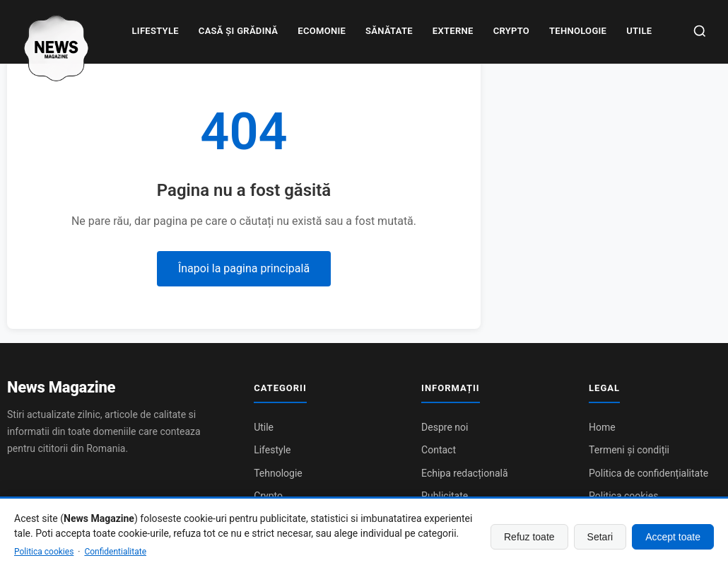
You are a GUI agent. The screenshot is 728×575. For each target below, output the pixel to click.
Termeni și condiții (629, 450)
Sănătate (389, 31)
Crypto (511, 31)
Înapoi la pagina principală (244, 268)
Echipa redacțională (464, 473)
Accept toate (673, 537)
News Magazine (61, 387)
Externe (453, 31)
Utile (639, 31)
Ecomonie (322, 31)
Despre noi (445, 427)
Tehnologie (578, 31)
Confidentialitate (115, 552)
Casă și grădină (238, 31)
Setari (600, 537)
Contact (439, 450)
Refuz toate (529, 537)
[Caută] (700, 32)
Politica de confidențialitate (648, 473)
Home (602, 427)
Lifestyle (155, 31)
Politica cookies (44, 552)
